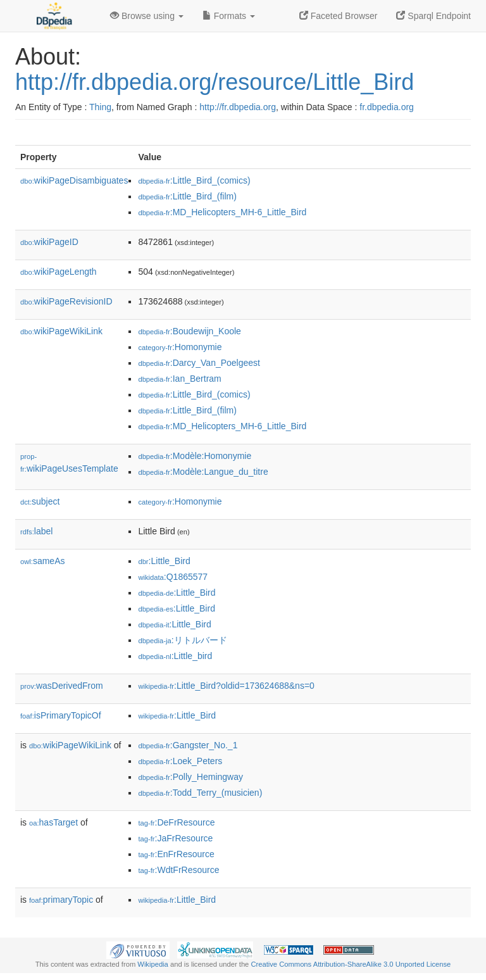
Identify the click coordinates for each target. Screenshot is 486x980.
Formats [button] (229, 16)
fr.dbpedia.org (387, 107)
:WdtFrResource (178, 870)
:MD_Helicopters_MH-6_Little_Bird (222, 212)
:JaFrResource (175, 838)
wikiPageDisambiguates (74, 180)
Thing (100, 107)
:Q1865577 (173, 577)
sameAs (42, 561)
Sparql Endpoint (433, 16)
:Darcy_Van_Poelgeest (199, 363)
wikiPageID (49, 242)
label (36, 531)
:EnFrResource (176, 854)
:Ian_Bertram (179, 379)
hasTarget (53, 822)
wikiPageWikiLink (61, 331)
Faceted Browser (339, 16)
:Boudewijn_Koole (189, 331)
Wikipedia (153, 964)
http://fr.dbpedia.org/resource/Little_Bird (215, 82)
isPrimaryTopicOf (61, 715)
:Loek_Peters (180, 761)
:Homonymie (180, 347)
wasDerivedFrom (62, 686)
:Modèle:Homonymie (195, 456)
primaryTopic (61, 900)
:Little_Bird (164, 561)
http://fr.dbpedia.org (238, 107)
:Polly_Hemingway (190, 777)
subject (40, 501)
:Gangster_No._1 (188, 745)
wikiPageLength (59, 272)
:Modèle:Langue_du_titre (203, 472)
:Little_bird (175, 656)
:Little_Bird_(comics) (194, 180)
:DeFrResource (176, 822)
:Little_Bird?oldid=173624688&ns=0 (226, 686)
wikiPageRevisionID (66, 301)
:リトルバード (182, 640)
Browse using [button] (147, 16)
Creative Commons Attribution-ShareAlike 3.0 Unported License (351, 964)
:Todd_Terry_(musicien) (200, 793)
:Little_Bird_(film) (187, 196)
